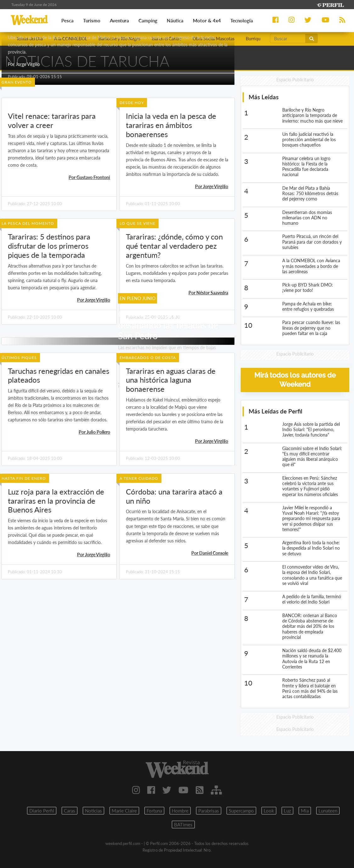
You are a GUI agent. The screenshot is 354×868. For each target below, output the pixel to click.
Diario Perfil (42, 811)
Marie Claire (124, 811)
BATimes (183, 825)
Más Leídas (264, 97)
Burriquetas (257, 39)
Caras (70, 811)
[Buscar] (288, 38)
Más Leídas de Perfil (275, 411)
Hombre (180, 811)
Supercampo (241, 811)
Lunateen (328, 811)
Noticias (93, 811)
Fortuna (154, 811)
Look (269, 811)
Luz (287, 811)
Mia (305, 811)
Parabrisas (209, 811)
